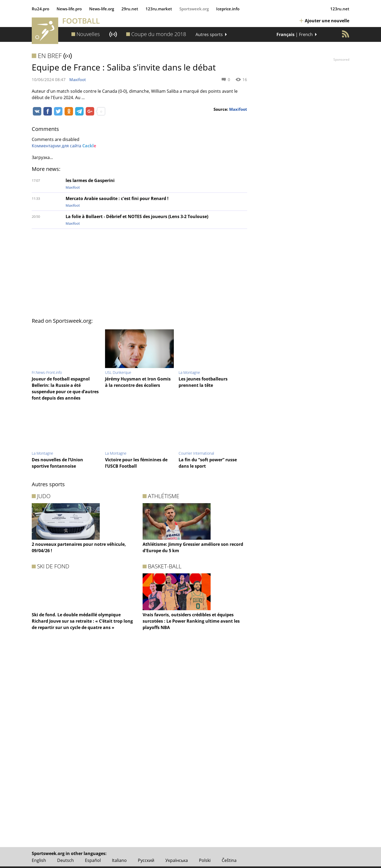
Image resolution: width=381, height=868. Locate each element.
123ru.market (159, 9)
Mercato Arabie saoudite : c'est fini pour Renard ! (117, 198)
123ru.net (340, 9)
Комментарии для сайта (64, 146)
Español (93, 860)
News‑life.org (102, 9)
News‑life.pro (69, 9)
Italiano (119, 860)
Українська (177, 860)
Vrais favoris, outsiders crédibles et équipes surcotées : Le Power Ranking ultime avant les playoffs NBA (191, 621)
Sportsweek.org (194, 9)
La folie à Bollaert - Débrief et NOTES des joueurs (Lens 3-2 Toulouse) (137, 216)
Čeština (229, 860)
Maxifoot (78, 79)
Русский (146, 860)
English (39, 860)
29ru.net (130, 9)
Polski (205, 860)
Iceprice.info (228, 9)
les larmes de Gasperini (90, 180)
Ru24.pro (40, 9)
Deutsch (65, 860)
